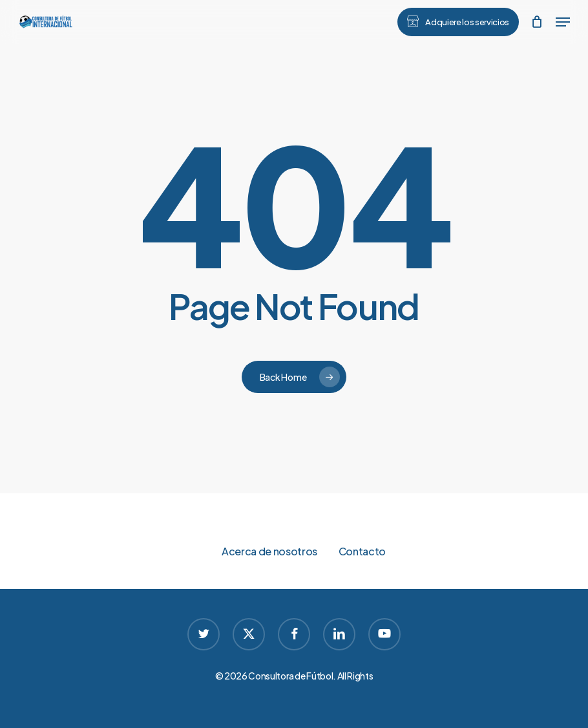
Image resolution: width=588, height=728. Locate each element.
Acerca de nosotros (269, 551)
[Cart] (537, 22)
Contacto (362, 551)
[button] (563, 22)
